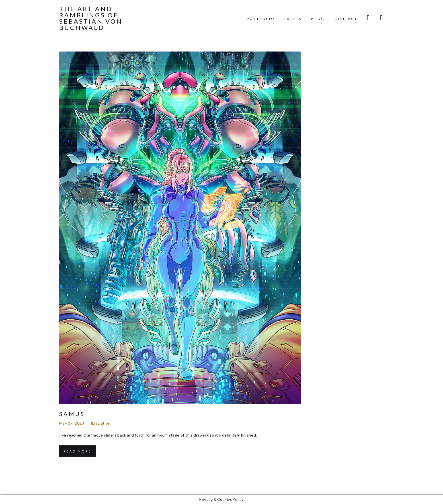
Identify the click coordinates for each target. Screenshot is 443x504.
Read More (77, 451)
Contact (346, 19)
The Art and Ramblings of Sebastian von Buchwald (91, 18)
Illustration (100, 423)
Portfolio (261, 19)
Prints (293, 19)
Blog (318, 19)
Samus (72, 414)
